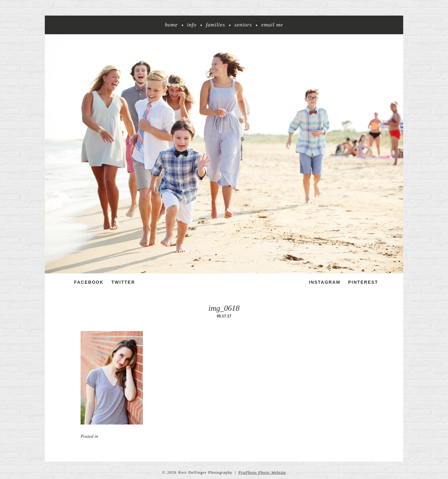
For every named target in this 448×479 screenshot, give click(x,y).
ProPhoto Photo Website (262, 472)
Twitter (123, 282)
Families (216, 25)
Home (171, 25)
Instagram (325, 282)
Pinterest (363, 282)
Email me (272, 25)
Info (192, 25)
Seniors (243, 25)
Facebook (89, 282)
